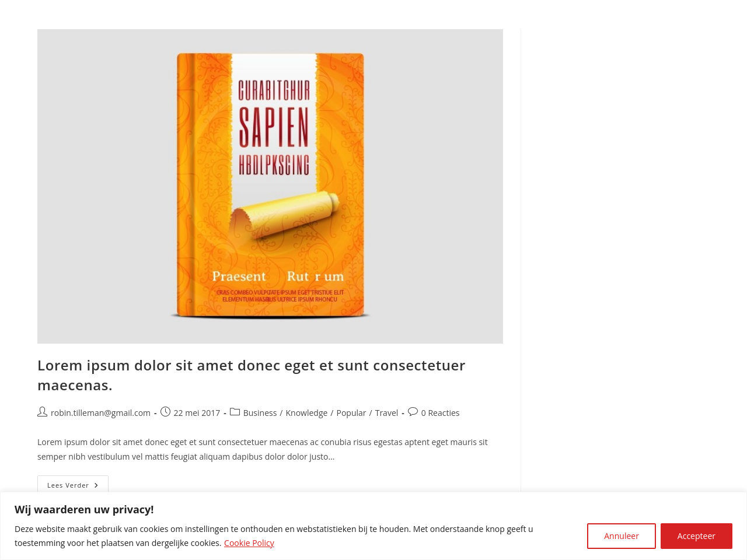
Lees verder (78, 487)
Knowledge (307, 413)
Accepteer (697, 536)
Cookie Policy (249, 543)
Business (260, 413)
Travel (387, 413)
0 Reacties (441, 413)
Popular (352, 413)
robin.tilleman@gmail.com (101, 413)
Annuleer (622, 536)
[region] (373, 526)
